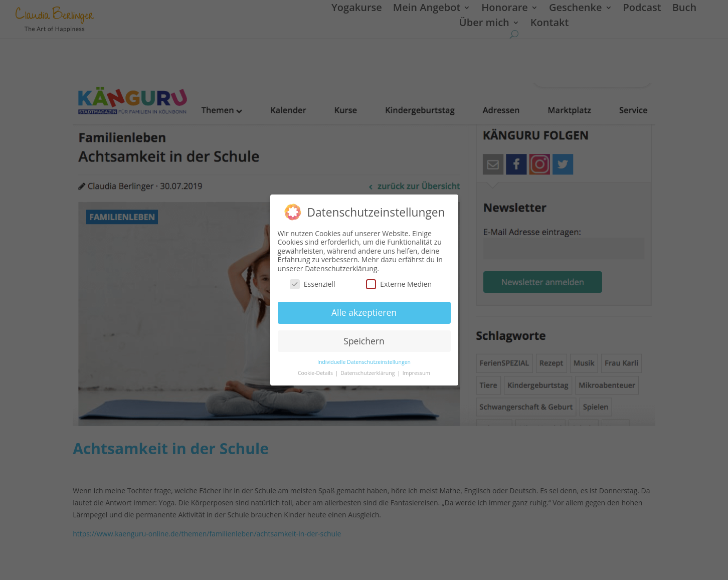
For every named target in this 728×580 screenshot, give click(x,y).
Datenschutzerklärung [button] (368, 373)
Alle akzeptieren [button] (364, 312)
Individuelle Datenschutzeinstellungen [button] (364, 362)
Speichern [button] (364, 341)
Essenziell (313, 284)
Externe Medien (399, 284)
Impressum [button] (416, 373)
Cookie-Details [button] (316, 373)
